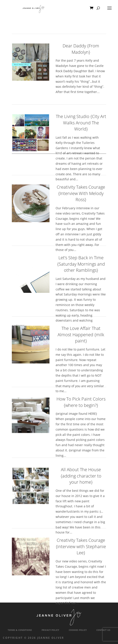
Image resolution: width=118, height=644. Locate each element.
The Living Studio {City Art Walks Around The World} (81, 123)
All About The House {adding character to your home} (81, 476)
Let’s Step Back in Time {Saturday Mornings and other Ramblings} (81, 264)
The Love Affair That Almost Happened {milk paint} (81, 335)
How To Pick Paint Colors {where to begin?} (81, 402)
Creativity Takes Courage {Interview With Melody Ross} (81, 193)
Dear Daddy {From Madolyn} (81, 49)
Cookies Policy (78, 630)
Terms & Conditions (20, 630)
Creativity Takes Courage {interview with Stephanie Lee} (81, 546)
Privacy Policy (50, 630)
